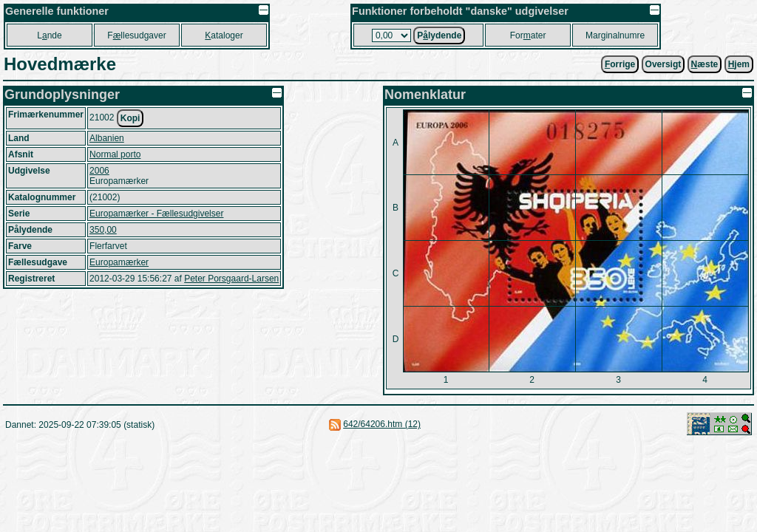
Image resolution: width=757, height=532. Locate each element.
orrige (620, 64)
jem (739, 64)
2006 (99, 171)
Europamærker (119, 262)
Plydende (439, 35)
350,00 (103, 230)
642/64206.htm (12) (382, 424)
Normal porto (115, 154)
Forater (528, 35)
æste (705, 64)
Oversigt (663, 64)
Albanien (107, 138)
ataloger (224, 35)
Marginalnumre (615, 35)
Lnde (49, 35)
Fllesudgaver (136, 35)
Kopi (130, 118)
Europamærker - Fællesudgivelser (156, 214)
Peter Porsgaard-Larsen (231, 279)
